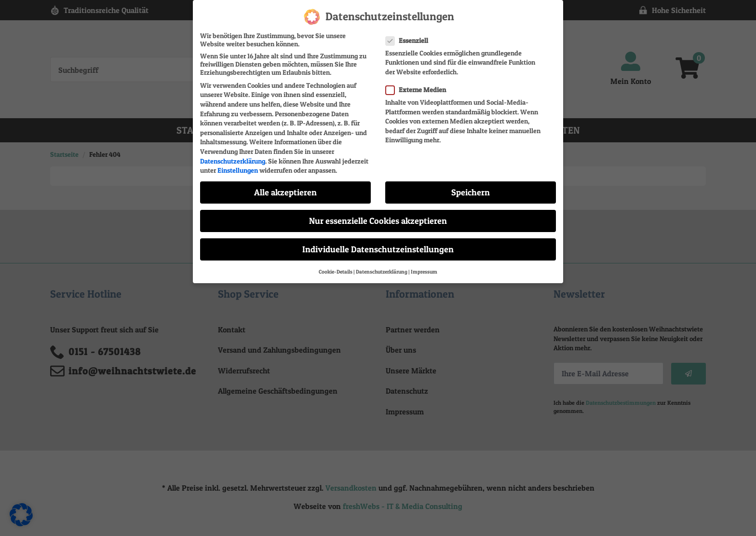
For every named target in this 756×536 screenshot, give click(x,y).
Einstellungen (238, 164)
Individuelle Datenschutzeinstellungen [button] (378, 243)
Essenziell (410, 34)
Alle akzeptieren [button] (285, 186)
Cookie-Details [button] (336, 266)
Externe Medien (419, 84)
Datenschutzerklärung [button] (382, 266)
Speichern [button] (471, 186)
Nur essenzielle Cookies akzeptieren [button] (378, 215)
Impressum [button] (424, 266)
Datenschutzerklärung (233, 155)
